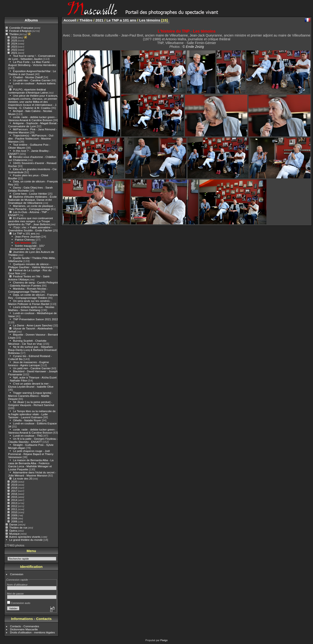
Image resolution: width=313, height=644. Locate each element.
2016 (14, 494)
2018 (14, 488)
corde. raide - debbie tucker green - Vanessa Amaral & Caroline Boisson (32, 119)
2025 (14, 40)
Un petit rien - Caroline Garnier (32, 80)
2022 (14, 50)
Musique (14, 534)
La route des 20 (23, 478)
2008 (14, 518)
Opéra (13, 531)
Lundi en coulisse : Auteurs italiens (34, 83)
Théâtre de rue (18, 527)
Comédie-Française (21, 28)
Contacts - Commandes (25, 626)
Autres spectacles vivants (25, 537)
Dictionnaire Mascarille (24, 629)
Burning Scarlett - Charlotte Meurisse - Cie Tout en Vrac (27, 342)
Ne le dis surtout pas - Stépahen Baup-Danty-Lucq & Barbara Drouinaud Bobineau (32, 350)
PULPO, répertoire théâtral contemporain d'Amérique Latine (28, 91)
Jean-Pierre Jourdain (28, 236)
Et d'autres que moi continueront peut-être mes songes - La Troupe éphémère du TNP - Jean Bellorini (31, 221)
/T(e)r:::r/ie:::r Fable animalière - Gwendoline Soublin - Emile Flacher (30, 229)
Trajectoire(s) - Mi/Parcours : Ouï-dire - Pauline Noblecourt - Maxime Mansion (31, 138)
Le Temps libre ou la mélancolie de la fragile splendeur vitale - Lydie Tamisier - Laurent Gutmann (32, 414)
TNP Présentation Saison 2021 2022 (35, 319)
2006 (14, 521)
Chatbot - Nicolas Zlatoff (28, 77)
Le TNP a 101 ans (24, 233)
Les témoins (23, 243)
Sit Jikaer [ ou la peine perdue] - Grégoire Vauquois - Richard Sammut (31, 403)
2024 (14, 43)
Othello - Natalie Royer (27, 420)
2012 (14, 506)
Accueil (70, 20)
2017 (14, 491)
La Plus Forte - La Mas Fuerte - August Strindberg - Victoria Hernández (32, 63)
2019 (14, 485)
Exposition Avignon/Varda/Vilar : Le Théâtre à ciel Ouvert (32, 73)
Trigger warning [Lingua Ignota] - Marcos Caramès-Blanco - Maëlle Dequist (31, 396)
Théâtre (14, 34)
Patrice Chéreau (25, 240)
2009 (14, 515)
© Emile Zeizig (193, 47)
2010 (14, 512)
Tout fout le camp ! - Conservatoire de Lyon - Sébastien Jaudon (32, 57)
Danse (13, 524)
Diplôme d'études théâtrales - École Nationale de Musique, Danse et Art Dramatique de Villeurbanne (32, 200)
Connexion (17, 574)
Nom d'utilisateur (17, 585)
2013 (14, 503)
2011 (14, 509)
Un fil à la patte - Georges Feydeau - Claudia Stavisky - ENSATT (33, 440)
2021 (14, 53)
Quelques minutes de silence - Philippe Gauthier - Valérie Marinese (30, 266)
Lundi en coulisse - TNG (28, 436)
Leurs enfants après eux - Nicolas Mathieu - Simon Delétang (31, 308)
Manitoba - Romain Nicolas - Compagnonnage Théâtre (28, 290)
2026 (14, 37)
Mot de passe (15, 593)
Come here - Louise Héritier (30, 194)
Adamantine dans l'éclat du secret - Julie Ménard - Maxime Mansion (32, 474)
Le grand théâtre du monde (26, 540)
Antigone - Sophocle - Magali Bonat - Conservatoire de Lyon (33, 125)
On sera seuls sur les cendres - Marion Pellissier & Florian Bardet (30, 302)
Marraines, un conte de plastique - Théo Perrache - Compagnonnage (32, 207)
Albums (31, 20)
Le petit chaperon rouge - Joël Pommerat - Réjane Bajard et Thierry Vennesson (31, 454)
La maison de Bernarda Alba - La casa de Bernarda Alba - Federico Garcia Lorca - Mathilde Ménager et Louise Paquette (31, 465)
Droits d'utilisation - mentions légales (33, 632)
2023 (14, 47)
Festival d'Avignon (20, 31)
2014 (14, 500)
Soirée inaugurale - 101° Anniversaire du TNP (28, 247)
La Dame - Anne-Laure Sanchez (33, 325)
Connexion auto (19, 603)
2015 (14, 497)
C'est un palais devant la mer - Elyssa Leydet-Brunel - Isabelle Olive (31, 385)
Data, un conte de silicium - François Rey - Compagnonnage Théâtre (33, 296)
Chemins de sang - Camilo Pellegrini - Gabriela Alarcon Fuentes (33, 284)
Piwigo (164, 640)
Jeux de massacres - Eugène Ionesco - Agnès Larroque (29, 364)
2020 (14, 482)
